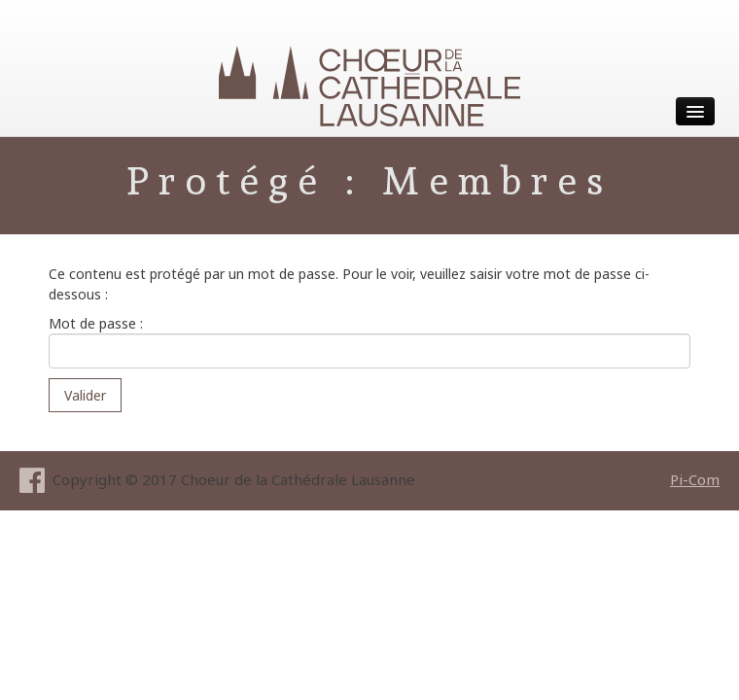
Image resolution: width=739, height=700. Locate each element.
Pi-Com (695, 479)
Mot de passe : (369, 341)
